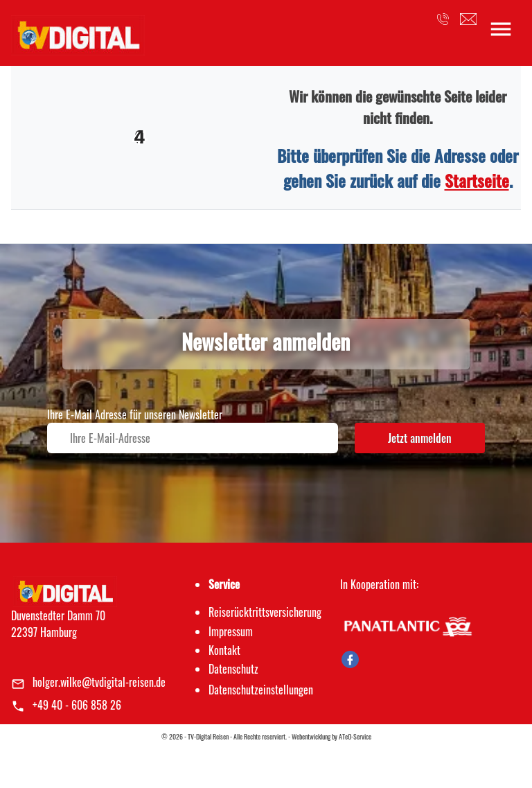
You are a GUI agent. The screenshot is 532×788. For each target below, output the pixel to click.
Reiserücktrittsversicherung (265, 612)
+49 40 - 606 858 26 (77, 705)
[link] (78, 31)
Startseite (477, 180)
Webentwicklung (311, 736)
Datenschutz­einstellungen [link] (261, 690)
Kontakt (224, 650)
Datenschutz (233, 669)
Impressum (231, 631)
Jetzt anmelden (420, 438)
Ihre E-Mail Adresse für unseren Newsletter (135, 414)
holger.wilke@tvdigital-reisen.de (99, 682)
